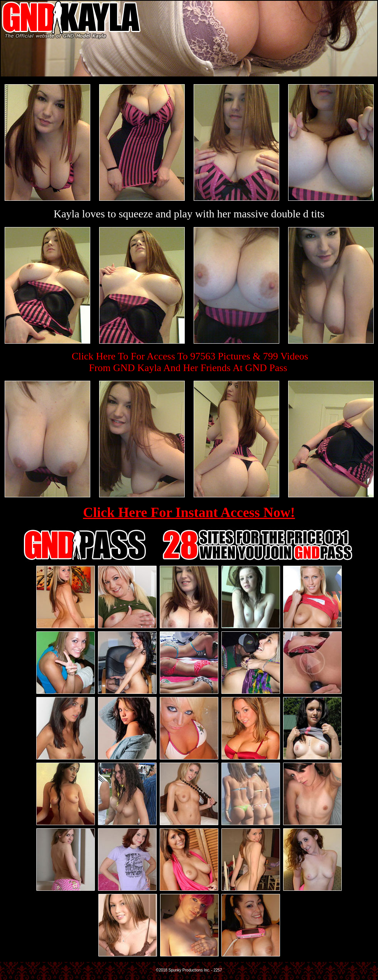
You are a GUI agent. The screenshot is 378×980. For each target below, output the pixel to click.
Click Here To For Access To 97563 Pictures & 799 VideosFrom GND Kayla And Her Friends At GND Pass (190, 362)
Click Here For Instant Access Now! (189, 512)
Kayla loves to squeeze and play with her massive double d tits (189, 214)
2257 (218, 970)
